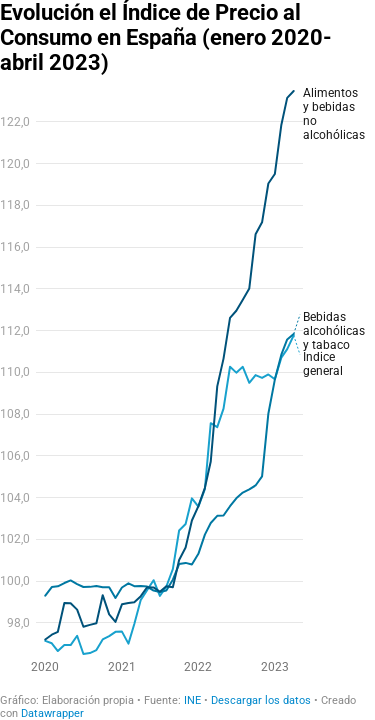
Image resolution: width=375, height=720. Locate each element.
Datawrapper (52, 713)
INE (192, 700)
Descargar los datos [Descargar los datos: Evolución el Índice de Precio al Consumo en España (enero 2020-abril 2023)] (261, 700)
